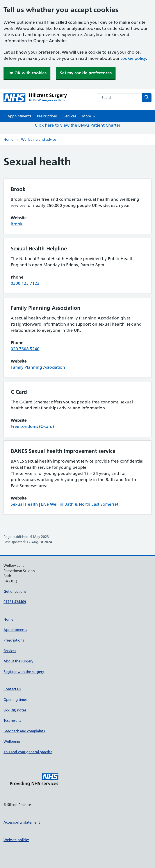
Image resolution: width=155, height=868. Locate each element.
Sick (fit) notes (15, 710)
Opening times (15, 700)
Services (70, 116)
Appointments (19, 116)
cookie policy (133, 58)
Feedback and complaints (24, 731)
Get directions (15, 591)
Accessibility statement (22, 822)
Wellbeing (12, 741)
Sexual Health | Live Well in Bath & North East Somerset (65, 504)
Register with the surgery (24, 672)
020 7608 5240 (25, 349)
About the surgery (18, 661)
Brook (17, 224)
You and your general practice (28, 752)
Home (8, 139)
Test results (12, 720)
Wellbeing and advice (39, 139)
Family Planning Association (38, 367)
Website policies (16, 840)
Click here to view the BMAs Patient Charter (78, 125)
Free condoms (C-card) (32, 426)
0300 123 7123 (25, 283)
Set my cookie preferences (86, 73)
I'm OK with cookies (27, 73)
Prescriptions (47, 116)
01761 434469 (15, 602)
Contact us (12, 689)
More (89, 116)
